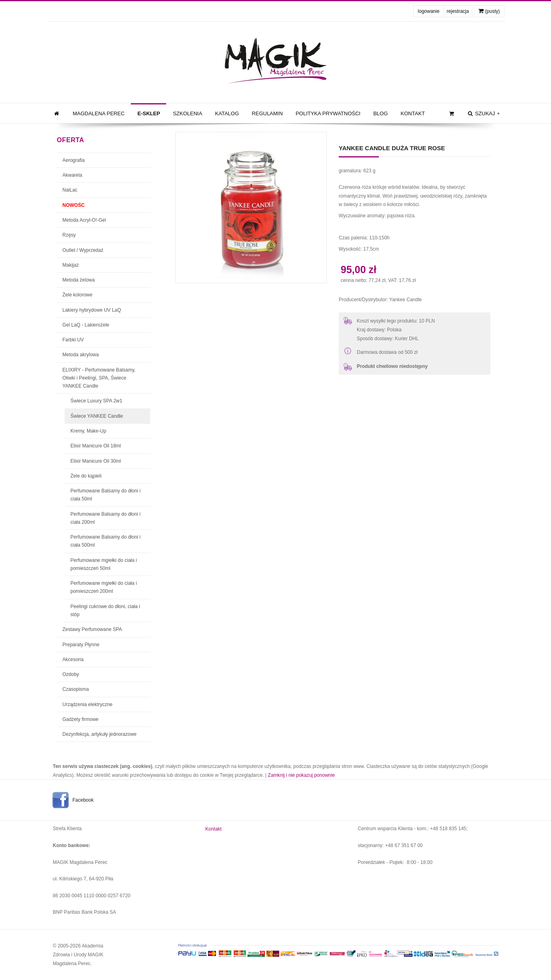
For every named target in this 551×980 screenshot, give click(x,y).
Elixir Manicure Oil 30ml (96, 461)
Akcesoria (73, 659)
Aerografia (74, 160)
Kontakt (413, 113)
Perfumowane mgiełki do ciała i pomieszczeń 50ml (104, 564)
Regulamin (267, 113)
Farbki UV (73, 340)
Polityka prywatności (328, 113)
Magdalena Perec (99, 113)
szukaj (483, 114)
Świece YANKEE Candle (97, 416)
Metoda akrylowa (81, 355)
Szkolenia (188, 113)
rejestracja (458, 11)
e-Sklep (149, 113)
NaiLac (70, 190)
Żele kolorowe (78, 295)
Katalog (227, 113)
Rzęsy (69, 235)
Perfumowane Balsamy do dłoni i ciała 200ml (106, 518)
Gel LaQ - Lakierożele (86, 325)
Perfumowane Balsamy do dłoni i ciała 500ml (106, 541)
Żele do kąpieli (86, 476)
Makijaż (71, 265)
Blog (380, 113)
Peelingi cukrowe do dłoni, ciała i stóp (105, 610)
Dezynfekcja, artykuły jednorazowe (100, 734)
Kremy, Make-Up (88, 431)
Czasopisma (76, 689)
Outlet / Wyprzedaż (83, 250)
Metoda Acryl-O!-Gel (84, 220)
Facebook (83, 800)
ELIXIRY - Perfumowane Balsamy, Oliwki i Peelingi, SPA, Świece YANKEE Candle (99, 378)
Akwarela (72, 175)
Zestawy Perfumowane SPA (93, 629)
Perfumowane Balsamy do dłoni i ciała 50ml (106, 495)
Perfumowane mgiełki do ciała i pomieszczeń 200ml (104, 587)
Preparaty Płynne (81, 645)
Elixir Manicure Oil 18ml (96, 446)
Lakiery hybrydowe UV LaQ (92, 310)
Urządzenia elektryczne (88, 704)
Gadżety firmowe (81, 719)
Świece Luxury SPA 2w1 (97, 401)
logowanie (429, 11)
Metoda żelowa (79, 280)
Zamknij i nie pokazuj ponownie (301, 775)
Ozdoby (71, 674)
